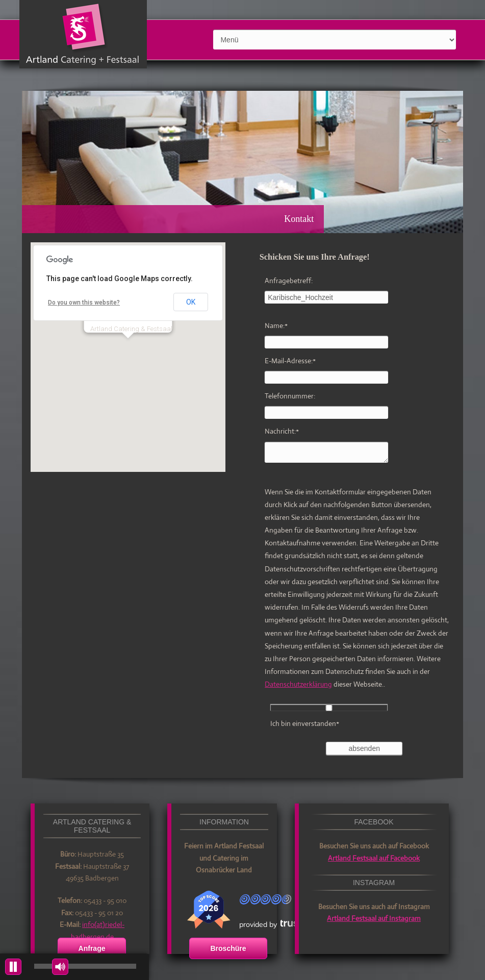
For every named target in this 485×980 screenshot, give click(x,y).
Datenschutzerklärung (298, 684)
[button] (128, 348)
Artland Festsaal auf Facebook (374, 858)
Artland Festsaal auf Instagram (374, 918)
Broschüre (228, 948)
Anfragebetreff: (289, 281)
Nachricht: (282, 431)
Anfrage (92, 948)
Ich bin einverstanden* (305, 723)
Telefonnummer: (290, 396)
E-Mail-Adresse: (290, 361)
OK (191, 302)
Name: (276, 325)
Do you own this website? (84, 303)
